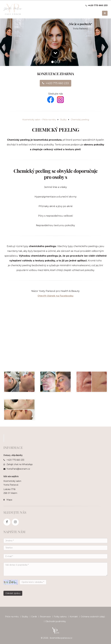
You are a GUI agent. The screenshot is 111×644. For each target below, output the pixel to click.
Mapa (9, 500)
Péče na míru (12, 617)
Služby (63, 120)
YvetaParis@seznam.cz (18, 469)
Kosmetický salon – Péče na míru (39, 120)
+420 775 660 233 (98, 5)
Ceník (34, 617)
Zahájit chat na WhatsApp (20, 464)
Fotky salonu (60, 617)
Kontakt (74, 617)
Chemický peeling (80, 120)
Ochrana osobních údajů (93, 617)
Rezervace (45, 617)
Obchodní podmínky (56, 621)
